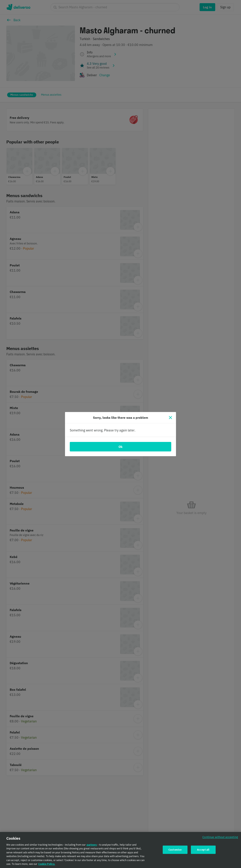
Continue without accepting (220, 838)
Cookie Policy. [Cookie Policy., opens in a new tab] (47, 866)
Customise (175, 851)
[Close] (170, 418)
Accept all (203, 851)
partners (92, 846)
